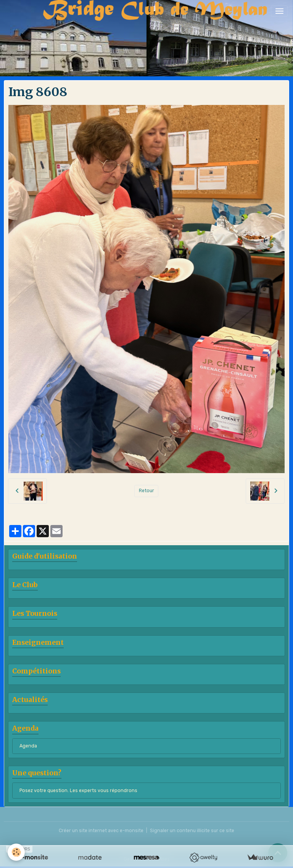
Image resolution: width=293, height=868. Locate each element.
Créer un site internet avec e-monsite (101, 831)
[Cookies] (16, 852)
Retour (146, 491)
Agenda (28, 746)
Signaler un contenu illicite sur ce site (192, 831)
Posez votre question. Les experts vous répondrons (78, 791)
